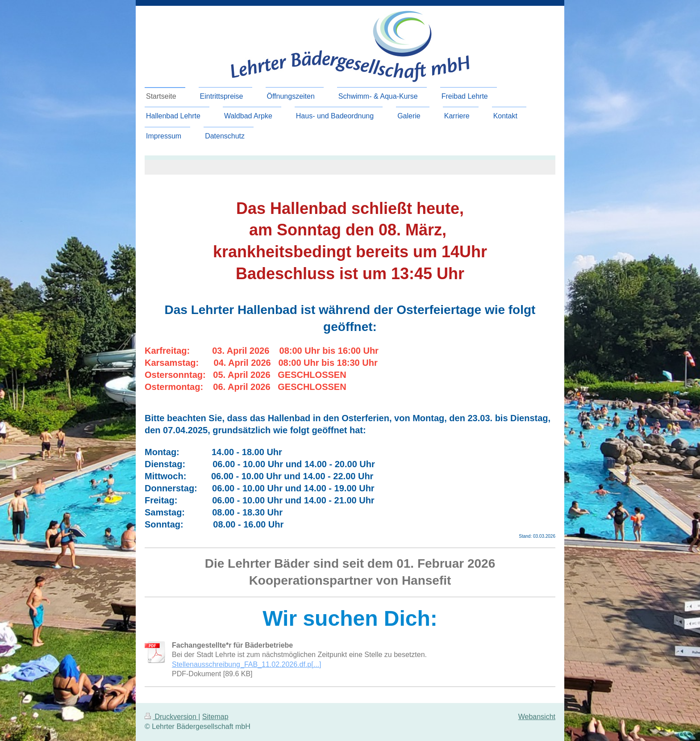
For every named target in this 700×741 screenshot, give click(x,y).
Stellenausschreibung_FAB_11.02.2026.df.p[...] (246, 664)
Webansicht (537, 717)
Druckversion (171, 717)
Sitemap (215, 717)
